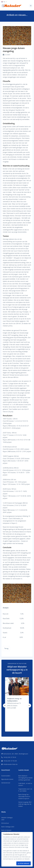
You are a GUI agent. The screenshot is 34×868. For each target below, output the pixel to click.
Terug (6, 648)
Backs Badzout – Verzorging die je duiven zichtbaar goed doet (25, 778)
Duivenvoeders (6, 776)
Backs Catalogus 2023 (8, 827)
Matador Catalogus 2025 (7, 819)
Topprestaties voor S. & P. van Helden (25, 790)
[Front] (10, 748)
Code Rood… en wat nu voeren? (25, 784)
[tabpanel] (17, 704)
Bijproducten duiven (7, 779)
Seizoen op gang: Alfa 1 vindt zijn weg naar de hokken (25, 804)
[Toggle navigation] (31, 6)
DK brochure (5, 823)
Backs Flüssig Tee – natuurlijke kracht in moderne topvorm (24, 797)
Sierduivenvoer (6, 783)
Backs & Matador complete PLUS (6, 831)
